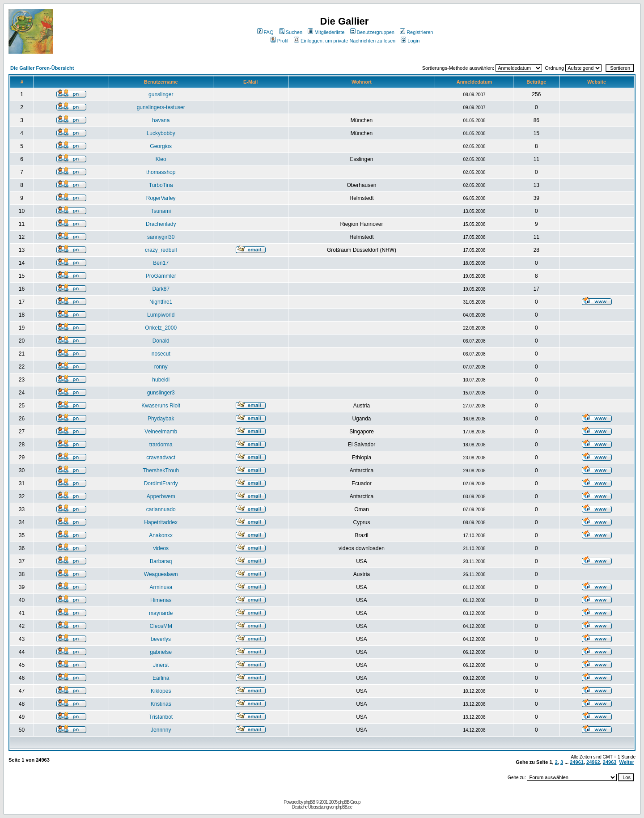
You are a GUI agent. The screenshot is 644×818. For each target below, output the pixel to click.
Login (410, 41)
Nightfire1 (161, 302)
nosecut (161, 354)
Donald (161, 341)
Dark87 (161, 289)
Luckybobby (161, 133)
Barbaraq (161, 561)
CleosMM (161, 626)
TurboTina (161, 185)
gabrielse (161, 652)
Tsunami (161, 211)
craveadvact (161, 458)
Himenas (161, 600)
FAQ (265, 32)
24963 (610, 762)
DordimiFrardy (161, 483)
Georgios (161, 146)
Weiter (627, 762)
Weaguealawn (161, 574)
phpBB (309, 802)
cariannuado (161, 509)
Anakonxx (161, 535)
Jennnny (161, 730)
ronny (161, 367)
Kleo (161, 159)
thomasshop (161, 172)
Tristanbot (161, 717)
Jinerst (161, 665)
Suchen (291, 32)
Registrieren (416, 32)
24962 (593, 762)
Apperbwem (161, 496)
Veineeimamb (161, 432)
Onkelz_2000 (161, 328)
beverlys (161, 639)
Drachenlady (161, 224)
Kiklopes (161, 691)
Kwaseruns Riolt (161, 406)
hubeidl (161, 380)
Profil (280, 41)
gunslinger (161, 94)
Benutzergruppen (372, 32)
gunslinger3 (161, 393)
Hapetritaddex (161, 522)
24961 (577, 762)
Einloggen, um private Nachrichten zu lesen (345, 41)
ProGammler (161, 276)
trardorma (161, 445)
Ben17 (161, 263)
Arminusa (161, 587)
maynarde (161, 613)
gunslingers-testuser (161, 107)
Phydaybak (161, 419)
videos (161, 548)
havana (161, 120)
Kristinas (161, 704)
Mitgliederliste (326, 32)
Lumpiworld (161, 315)
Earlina (161, 678)
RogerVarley (161, 198)
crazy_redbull (161, 250)
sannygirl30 (161, 237)
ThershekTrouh (161, 470)
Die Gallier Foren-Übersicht (42, 68)
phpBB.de (344, 807)
